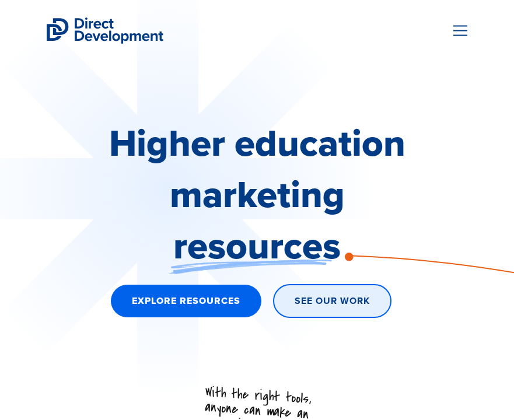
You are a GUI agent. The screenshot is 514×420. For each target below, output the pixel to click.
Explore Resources (186, 301)
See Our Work (332, 301)
